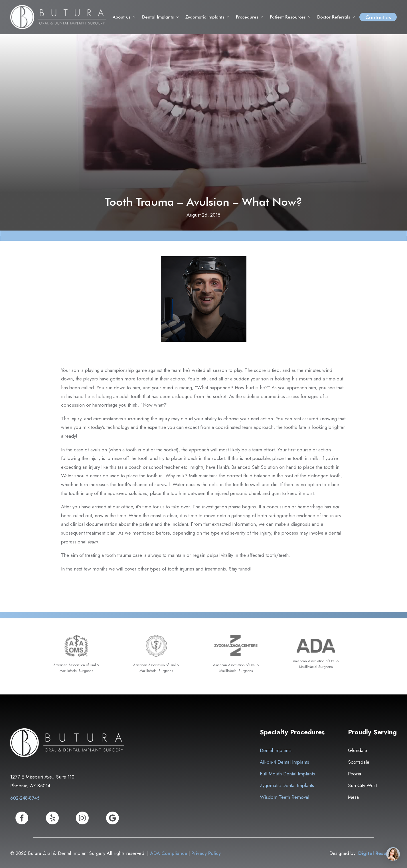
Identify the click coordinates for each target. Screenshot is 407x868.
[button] (124, 17)
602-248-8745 (25, 798)
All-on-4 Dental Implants (285, 762)
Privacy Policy (206, 853)
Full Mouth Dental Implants (287, 774)
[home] (58, 17)
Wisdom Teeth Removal (285, 797)
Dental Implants (276, 750)
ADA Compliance (169, 853)
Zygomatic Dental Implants (287, 785)
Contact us (378, 17)
